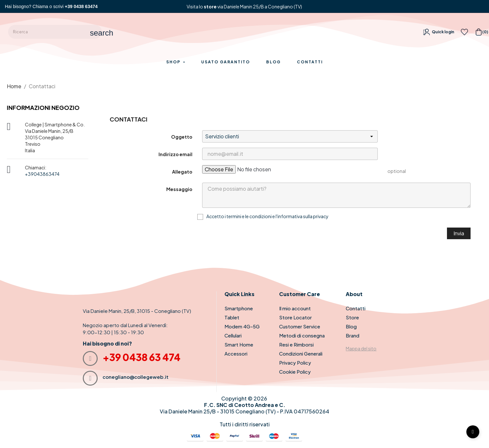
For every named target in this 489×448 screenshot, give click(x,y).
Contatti (356, 308)
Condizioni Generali (301, 353)
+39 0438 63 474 (141, 357)
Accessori (236, 353)
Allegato (182, 172)
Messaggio (179, 189)
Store (352, 317)
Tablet (232, 317)
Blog (351, 326)
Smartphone (239, 308)
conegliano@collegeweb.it (136, 377)
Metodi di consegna (302, 335)
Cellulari (233, 335)
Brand (353, 335)
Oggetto (182, 137)
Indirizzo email (175, 154)
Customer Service (300, 326)
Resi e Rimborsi (296, 344)
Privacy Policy (295, 363)
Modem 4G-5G (242, 326)
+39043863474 (42, 174)
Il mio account (295, 308)
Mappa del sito (361, 348)
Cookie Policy (295, 372)
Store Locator (295, 317)
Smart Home (239, 344)
